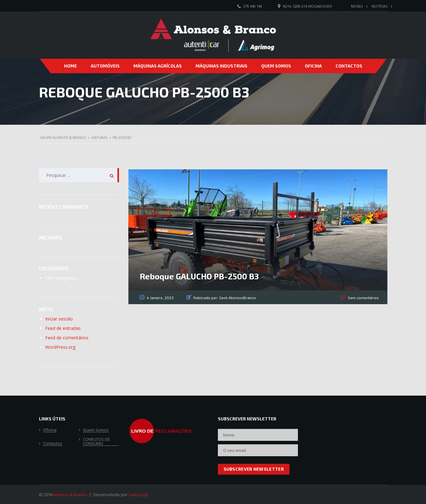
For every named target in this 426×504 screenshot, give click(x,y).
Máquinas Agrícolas (158, 66)
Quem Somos (276, 66)
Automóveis (105, 66)
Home (70, 66)
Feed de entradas (63, 328)
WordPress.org (60, 347)
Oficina (313, 66)
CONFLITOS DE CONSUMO (96, 442)
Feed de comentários (67, 338)
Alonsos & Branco (70, 495)
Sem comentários (363, 298)
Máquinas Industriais (221, 66)
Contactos (349, 66)
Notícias (380, 6)
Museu (357, 6)
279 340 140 (253, 6)
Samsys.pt (138, 495)
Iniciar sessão (59, 319)
